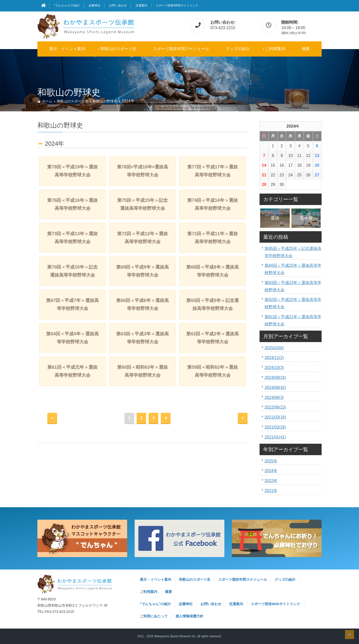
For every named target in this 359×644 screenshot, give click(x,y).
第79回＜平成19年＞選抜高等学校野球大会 (72, 171)
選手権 (306, 218)
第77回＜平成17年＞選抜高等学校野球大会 (212, 171)
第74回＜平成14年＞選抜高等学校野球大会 (212, 204)
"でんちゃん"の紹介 (67, 5)
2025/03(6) (274, 348)
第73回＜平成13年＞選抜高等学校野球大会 (72, 238)
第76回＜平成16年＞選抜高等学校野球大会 (72, 204)
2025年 (271, 461)
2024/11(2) (274, 358)
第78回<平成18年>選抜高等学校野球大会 (142, 171)
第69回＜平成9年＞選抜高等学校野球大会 (142, 271)
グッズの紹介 (238, 49)
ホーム (47, 101)
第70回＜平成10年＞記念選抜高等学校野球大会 (72, 271)
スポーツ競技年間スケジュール (181, 49)
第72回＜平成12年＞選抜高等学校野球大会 (142, 238)
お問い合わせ (118, 5)
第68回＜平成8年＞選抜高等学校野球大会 (212, 271)
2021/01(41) (275, 437)
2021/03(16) (275, 417)
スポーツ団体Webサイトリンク (177, 5)
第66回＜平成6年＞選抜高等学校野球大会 (142, 304)
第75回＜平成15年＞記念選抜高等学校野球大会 (142, 204)
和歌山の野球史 (105, 101)
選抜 (275, 218)
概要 (306, 49)
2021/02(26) (275, 427)
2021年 (271, 491)
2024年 (271, 471)
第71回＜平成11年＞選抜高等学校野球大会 (212, 238)
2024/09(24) (275, 378)
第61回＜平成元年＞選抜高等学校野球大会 (72, 371)
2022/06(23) (275, 407)
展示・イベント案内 (67, 49)
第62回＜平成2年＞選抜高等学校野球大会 (212, 338)
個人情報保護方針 (189, 616)
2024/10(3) (274, 368)
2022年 (271, 481)
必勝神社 (94, 5)
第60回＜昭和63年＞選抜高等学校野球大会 (142, 371)
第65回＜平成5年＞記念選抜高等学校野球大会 (212, 304)
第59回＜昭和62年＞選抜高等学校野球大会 (212, 371)
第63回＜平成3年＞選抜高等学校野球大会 (142, 338)
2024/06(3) (274, 397)
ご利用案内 (275, 49)
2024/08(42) (275, 388)
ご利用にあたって (154, 616)
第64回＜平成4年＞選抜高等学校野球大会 (72, 338)
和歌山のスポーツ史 (118, 49)
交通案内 (141, 5)
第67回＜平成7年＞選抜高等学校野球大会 (72, 304)
